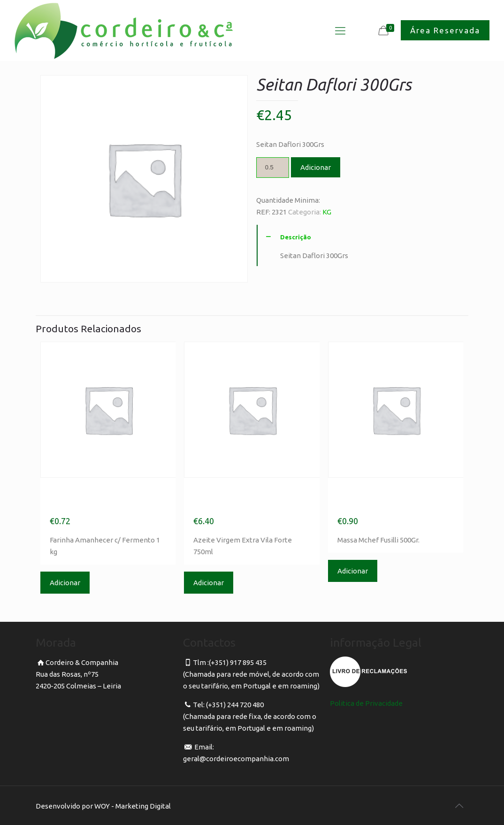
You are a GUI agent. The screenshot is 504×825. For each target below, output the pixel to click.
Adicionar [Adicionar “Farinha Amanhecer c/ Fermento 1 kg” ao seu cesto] (65, 583)
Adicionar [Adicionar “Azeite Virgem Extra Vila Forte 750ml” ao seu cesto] (209, 583)
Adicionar (316, 167)
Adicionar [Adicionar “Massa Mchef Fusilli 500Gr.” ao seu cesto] (353, 571)
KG (327, 212)
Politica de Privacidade (366, 703)
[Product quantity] (273, 168)
